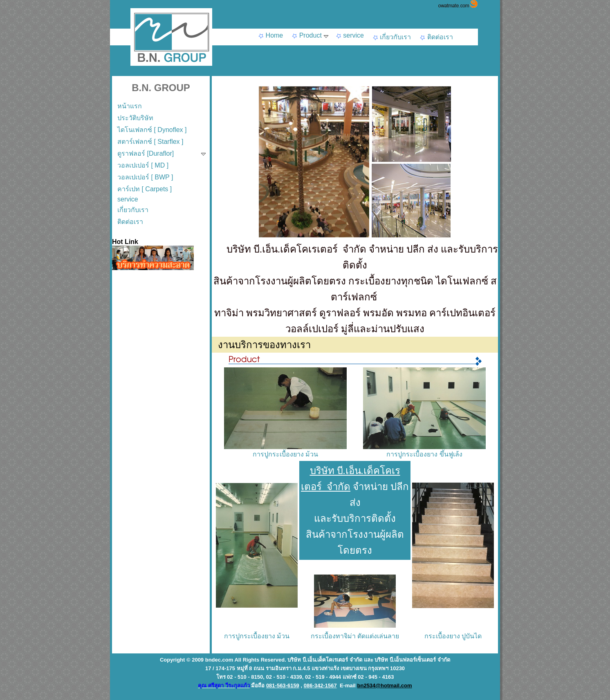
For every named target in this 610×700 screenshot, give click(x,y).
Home (270, 35)
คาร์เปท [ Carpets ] (145, 189)
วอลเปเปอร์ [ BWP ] (145, 177)
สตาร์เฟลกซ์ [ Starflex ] (150, 142)
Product (310, 35)
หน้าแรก (130, 106)
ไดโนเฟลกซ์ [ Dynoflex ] (152, 130)
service (350, 35)
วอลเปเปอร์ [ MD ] (143, 165)
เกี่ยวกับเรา (391, 37)
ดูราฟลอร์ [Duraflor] (161, 153)
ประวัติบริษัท (135, 118)
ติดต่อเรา (436, 37)
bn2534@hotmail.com (385, 685)
